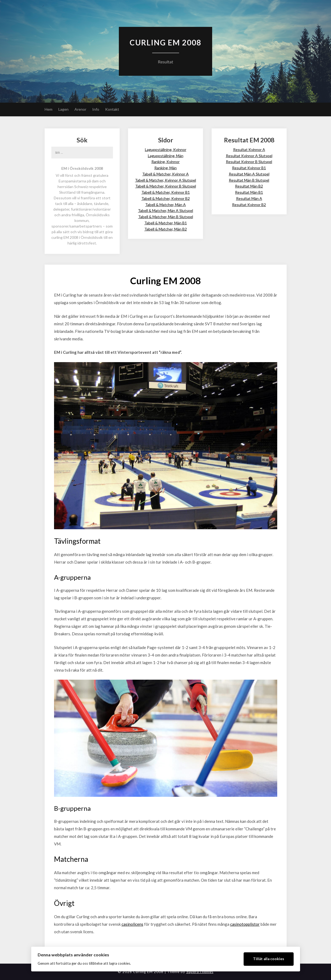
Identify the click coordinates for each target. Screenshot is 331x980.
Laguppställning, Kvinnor (166, 149)
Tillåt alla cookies (269, 959)
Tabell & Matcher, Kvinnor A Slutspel (165, 180)
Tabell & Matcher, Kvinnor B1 (166, 192)
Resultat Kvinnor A (249, 149)
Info (96, 109)
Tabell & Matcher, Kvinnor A (165, 174)
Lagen (63, 109)
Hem (49, 109)
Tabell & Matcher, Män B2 (166, 229)
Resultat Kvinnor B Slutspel (249, 162)
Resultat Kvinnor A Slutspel (249, 156)
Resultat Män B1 (249, 192)
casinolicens (132, 924)
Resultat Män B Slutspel (249, 180)
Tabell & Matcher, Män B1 (166, 223)
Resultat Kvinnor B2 (249, 205)
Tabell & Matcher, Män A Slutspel (165, 210)
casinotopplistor (245, 924)
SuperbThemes (200, 972)
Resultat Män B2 (249, 186)
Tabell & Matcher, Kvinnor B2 (166, 198)
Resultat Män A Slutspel (249, 174)
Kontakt (112, 109)
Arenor (80, 109)
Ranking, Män (165, 168)
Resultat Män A (249, 198)
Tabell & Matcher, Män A (165, 205)
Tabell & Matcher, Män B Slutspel (166, 217)
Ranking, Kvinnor (165, 162)
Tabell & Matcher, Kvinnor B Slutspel (166, 186)
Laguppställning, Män (166, 156)
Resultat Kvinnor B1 (249, 168)
